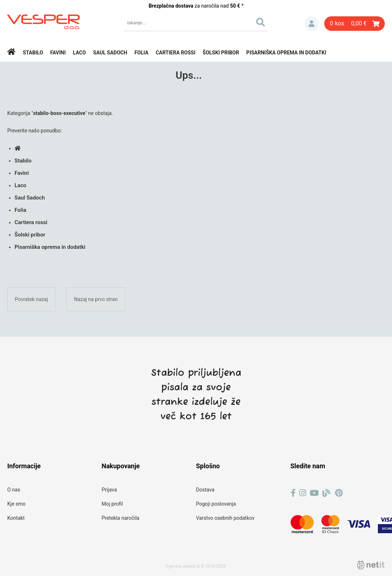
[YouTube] (314, 493)
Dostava (205, 490)
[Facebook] (293, 493)
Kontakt (16, 518)
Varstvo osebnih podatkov (225, 518)
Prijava (312, 24)
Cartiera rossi (176, 53)
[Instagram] (303, 493)
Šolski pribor (221, 53)
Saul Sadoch (110, 53)
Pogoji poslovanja (216, 504)
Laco (79, 53)
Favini (58, 53)
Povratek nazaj (31, 299)
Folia (141, 53)
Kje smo (16, 504)
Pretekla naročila (121, 518)
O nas (14, 490)
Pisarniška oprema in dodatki (286, 53)
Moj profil (112, 504)
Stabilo (33, 53)
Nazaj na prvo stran (96, 299)
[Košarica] (355, 24)
